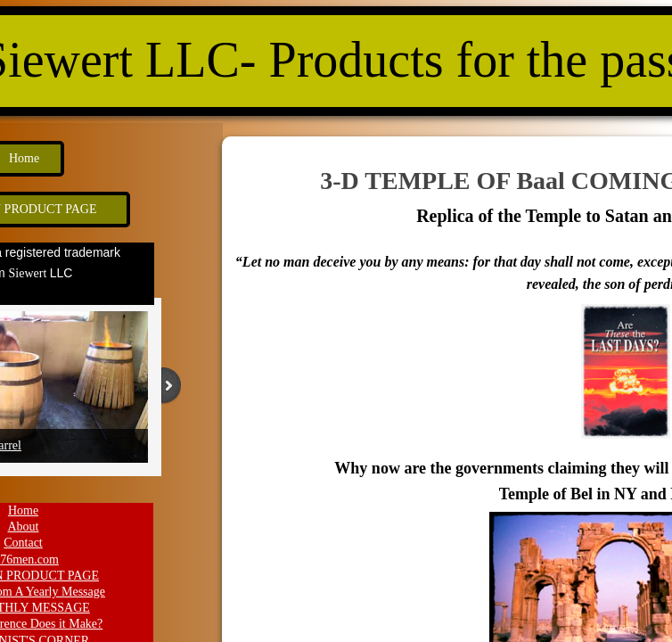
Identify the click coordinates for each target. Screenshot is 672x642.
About (24, 527)
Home (23, 510)
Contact (23, 543)
